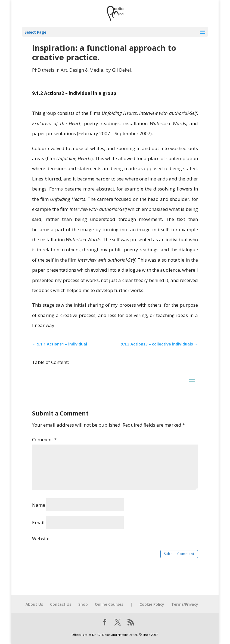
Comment (44, 440)
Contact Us (61, 604)
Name (39, 505)
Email (38, 523)
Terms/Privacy (185, 604)
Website (41, 539)
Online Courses (109, 604)
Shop (83, 604)
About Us (34, 604)
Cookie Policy (152, 604)
